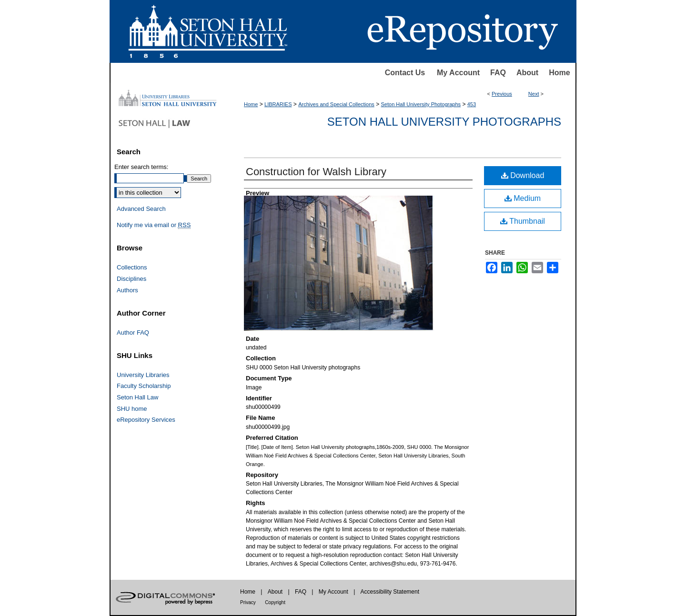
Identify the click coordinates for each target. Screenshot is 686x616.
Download (523, 175)
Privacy (248, 602)
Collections (132, 267)
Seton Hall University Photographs (421, 104)
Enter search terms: (141, 167)
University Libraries (143, 375)
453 (472, 104)
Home (559, 73)
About (527, 73)
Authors (127, 290)
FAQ (498, 73)
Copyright (275, 602)
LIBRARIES (278, 104)
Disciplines (131, 279)
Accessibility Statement (390, 592)
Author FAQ (133, 333)
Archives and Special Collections (336, 104)
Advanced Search (141, 209)
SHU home (132, 409)
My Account (458, 73)
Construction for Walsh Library (316, 172)
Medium (523, 198)
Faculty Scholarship (144, 386)
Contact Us (405, 73)
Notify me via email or (154, 225)
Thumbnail (523, 221)
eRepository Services (146, 420)
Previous (502, 94)
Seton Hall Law (137, 397)
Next (534, 94)
